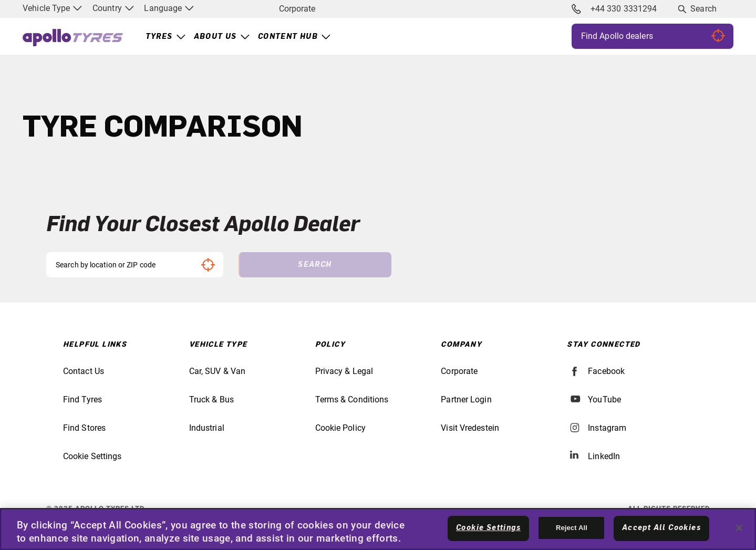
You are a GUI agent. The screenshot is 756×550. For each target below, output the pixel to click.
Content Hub (288, 37)
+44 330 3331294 (614, 9)
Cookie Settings (92, 456)
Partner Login (466, 399)
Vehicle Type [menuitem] (52, 8)
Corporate (297, 9)
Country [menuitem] (113, 8)
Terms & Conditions (352, 399)
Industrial (207, 428)
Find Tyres (82, 399)
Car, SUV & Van (217, 371)
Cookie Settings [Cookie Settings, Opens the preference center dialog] (488, 528)
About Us (215, 37)
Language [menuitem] (169, 8)
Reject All (572, 528)
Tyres (159, 37)
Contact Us (84, 371)
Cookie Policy (340, 428)
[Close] (739, 528)
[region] (378, 529)
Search (703, 9)
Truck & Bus (211, 399)
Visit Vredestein (470, 428)
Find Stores (84, 428)
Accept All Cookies (661, 528)
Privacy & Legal (344, 371)
